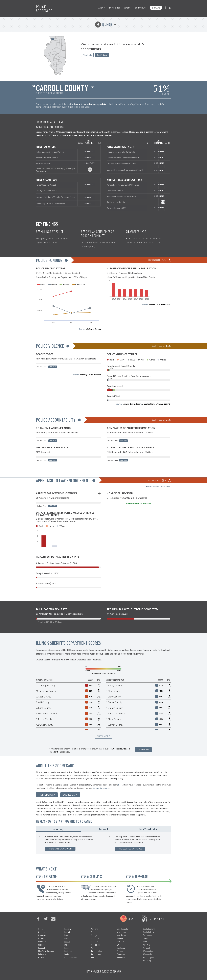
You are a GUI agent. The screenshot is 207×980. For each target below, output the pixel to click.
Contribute (141, 8)
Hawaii (67, 932)
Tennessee (148, 935)
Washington (148, 951)
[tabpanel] (103, 843)
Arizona (41, 938)
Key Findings (114, 8)
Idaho (67, 938)
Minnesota (95, 938)
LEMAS (167, 404)
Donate (156, 8)
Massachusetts (71, 957)
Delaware (42, 954)
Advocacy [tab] (59, 829)
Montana (94, 948)
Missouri (94, 941)
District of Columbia (46, 951)
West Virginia (149, 957)
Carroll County (62, 88)
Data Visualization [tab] (149, 829)
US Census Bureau (93, 329)
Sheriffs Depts (102, 55)
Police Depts (87, 55)
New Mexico (122, 935)
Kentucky (68, 951)
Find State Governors (60, 849)
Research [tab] (104, 829)
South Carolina (149, 929)
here (120, 785)
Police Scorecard (44, 9)
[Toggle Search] (170, 8)
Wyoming (147, 960)
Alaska (41, 929)
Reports (128, 8)
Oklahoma (121, 948)
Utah (145, 941)
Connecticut (43, 948)
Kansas (67, 948)
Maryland (94, 929)
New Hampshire (123, 929)
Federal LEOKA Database (160, 305)
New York (120, 941)
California (42, 941)
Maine (93, 932)
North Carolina (96, 951)
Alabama (42, 932)
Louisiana (68, 954)
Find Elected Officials (130, 849)
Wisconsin (147, 954)
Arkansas (42, 935)
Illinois (103, 24)
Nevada (120, 938)
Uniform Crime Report (132, 404)
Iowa (66, 935)
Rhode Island (122, 957)
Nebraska (95, 957)
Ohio (119, 945)
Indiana (67, 945)
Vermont (147, 948)
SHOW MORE (103, 736)
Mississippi (95, 945)
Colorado (42, 945)
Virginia (146, 945)
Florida (41, 957)
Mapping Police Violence (90, 375)
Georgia (68, 929)
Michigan (94, 935)
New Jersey (121, 932)
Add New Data (143, 750)
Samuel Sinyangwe (101, 788)
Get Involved (157, 918)
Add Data (53, 367)
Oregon (120, 951)
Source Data (70, 795)
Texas (146, 938)
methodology (47, 795)
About (102, 8)
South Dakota (148, 932)
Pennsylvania (122, 954)
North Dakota (96, 954)
